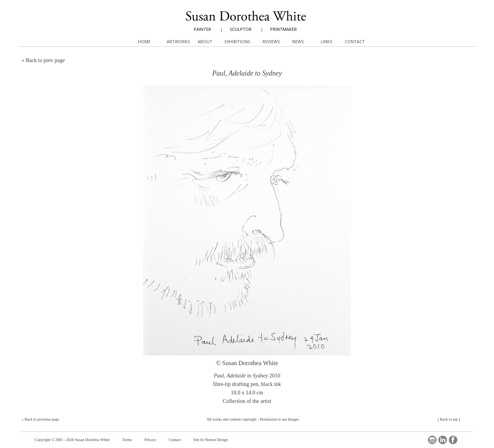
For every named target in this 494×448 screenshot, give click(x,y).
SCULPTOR (241, 29)
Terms (127, 440)
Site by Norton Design (211, 440)
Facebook (453, 440)
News (298, 41)
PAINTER (202, 29)
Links (327, 41)
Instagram (432, 440)
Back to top (449, 419)
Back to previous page (42, 419)
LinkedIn (443, 440)
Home (144, 41)
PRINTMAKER (283, 29)
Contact (175, 440)
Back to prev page (45, 60)
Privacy (150, 440)
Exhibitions (237, 41)
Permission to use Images (279, 419)
